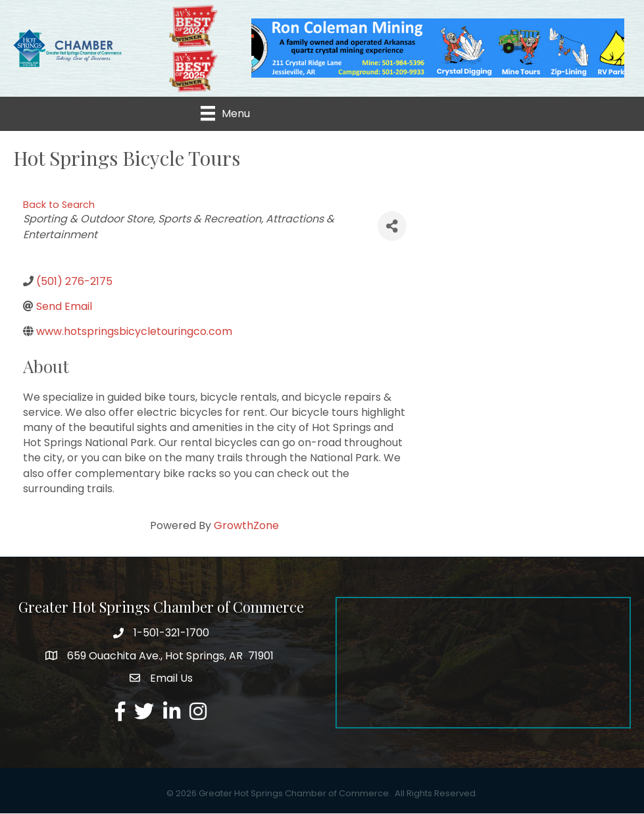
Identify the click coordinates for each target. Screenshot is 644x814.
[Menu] (225, 114)
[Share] (392, 227)
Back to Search (59, 205)
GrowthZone (246, 526)
